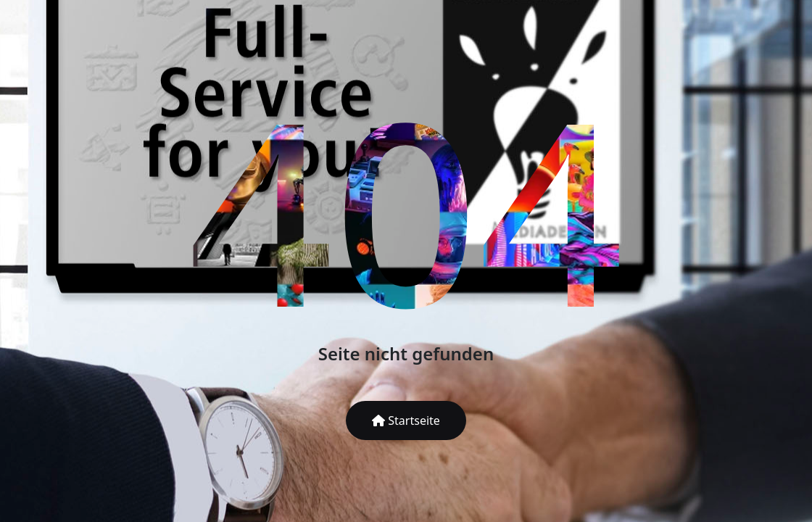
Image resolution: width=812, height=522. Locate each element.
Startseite (406, 420)
